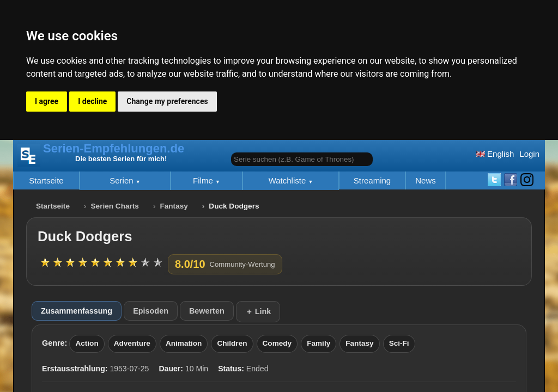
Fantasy (174, 206)
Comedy (277, 343)
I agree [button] (47, 101)
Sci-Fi (399, 343)
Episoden (151, 311)
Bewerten (207, 311)
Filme (204, 180)
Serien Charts (115, 206)
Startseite (46, 180)
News (426, 180)
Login (529, 154)
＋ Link (258, 311)
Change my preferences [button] (167, 101)
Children (232, 343)
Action (87, 343)
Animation (184, 343)
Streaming (372, 180)
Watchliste (289, 180)
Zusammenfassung (77, 311)
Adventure (132, 343)
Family (319, 343)
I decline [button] (92, 101)
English (495, 154)
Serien (123, 180)
